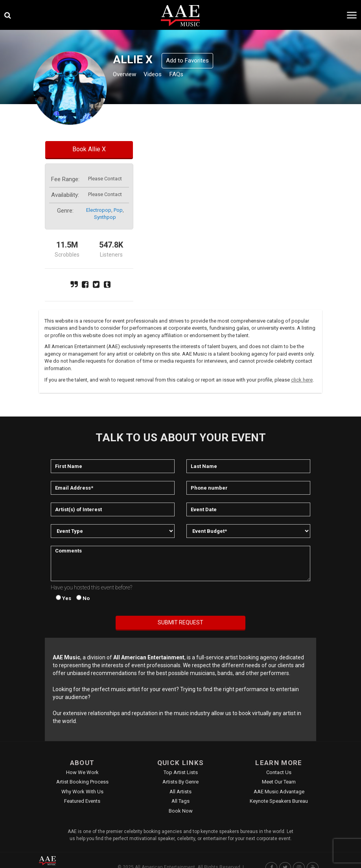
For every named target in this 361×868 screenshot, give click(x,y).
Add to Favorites (187, 61)
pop (118, 210)
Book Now (181, 811)
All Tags (180, 801)
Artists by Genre (180, 782)
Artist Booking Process (82, 782)
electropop (99, 210)
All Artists (180, 792)
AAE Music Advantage (279, 792)
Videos (162, 75)
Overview (127, 75)
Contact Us (279, 772)
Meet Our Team (279, 782)
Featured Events (82, 801)
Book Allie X (89, 149)
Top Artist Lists (181, 772)
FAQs (190, 75)
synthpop (105, 217)
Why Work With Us (82, 792)
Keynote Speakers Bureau (279, 801)
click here (302, 380)
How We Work (82, 772)
